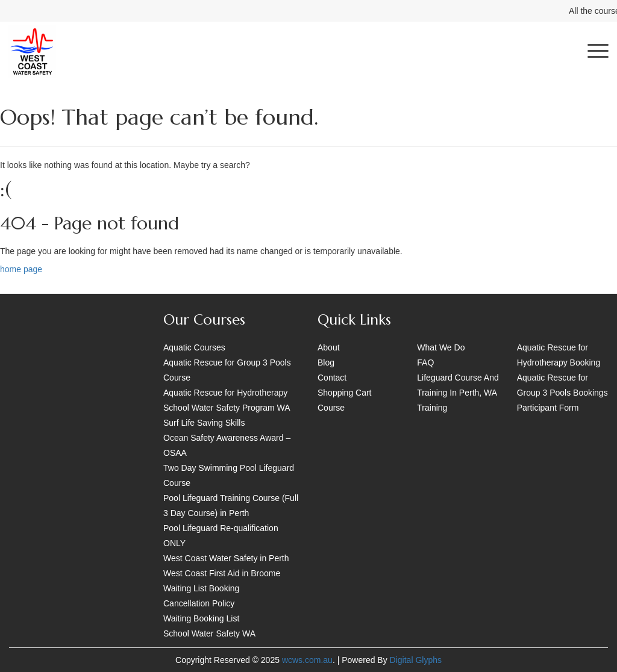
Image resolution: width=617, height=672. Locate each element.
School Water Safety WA (209, 633)
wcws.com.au (307, 660)
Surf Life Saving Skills (204, 423)
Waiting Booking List (201, 618)
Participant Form (548, 408)
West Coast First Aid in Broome (222, 573)
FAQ (425, 362)
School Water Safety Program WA (227, 408)
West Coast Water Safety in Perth (226, 558)
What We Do (441, 347)
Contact (332, 378)
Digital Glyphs (416, 660)
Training (432, 408)
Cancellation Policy (199, 603)
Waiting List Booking (201, 588)
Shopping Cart (345, 393)
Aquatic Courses (194, 347)
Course (331, 408)
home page (21, 269)
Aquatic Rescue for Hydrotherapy (225, 393)
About (329, 347)
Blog (326, 362)
